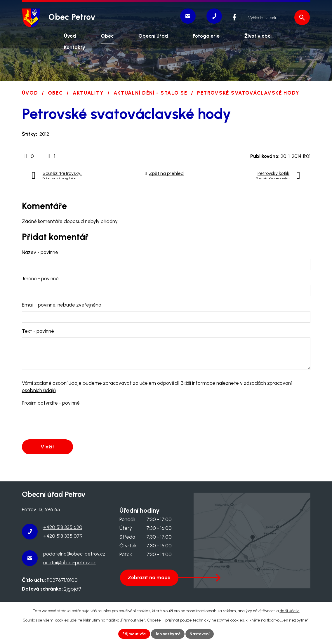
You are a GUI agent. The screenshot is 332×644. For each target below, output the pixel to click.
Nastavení (200, 634)
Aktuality (88, 93)
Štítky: (29, 134)
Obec (55, 93)
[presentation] (66, 423)
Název (40, 252)
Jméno (40, 279)
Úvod (30, 93)
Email (62, 305)
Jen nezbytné (168, 634)
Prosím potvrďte (51, 403)
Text (38, 331)
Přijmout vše (134, 634)
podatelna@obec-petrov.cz (74, 554)
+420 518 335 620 (63, 527)
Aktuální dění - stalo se (151, 93)
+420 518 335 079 (63, 536)
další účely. (290, 611)
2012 (44, 134)
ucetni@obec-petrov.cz (69, 563)
